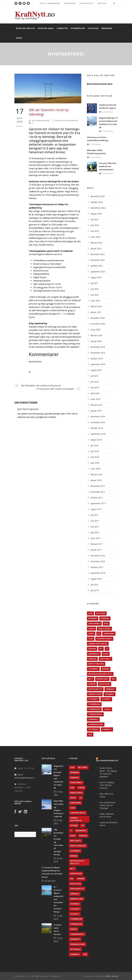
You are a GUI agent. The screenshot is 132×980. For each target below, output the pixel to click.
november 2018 (98, 422)
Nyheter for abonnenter (67, 121)
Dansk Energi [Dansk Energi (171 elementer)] (94, 623)
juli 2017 (94, 515)
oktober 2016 (97, 567)
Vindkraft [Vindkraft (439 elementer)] (107, 729)
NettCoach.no (112, 976)
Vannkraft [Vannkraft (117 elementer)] (93, 719)
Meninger (107, 28)
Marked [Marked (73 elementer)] (106, 669)
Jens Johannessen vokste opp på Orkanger (108, 805)
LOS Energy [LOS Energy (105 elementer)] (93, 669)
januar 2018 (96, 480)
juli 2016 (94, 585)
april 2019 (95, 393)
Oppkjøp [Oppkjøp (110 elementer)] (92, 684)
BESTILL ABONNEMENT (50, 3)
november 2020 (98, 324)
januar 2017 (96, 550)
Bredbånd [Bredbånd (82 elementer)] (93, 618)
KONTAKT (102, 3)
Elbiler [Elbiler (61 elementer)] (91, 629)
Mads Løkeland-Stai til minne (107, 815)
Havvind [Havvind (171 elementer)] (92, 649)
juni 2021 (95, 289)
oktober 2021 (97, 266)
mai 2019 (95, 388)
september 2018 (98, 434)
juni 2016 (95, 590)
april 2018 (95, 463)
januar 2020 (96, 341)
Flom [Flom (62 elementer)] (91, 639)
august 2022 (96, 214)
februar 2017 (96, 544)
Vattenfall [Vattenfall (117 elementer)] (93, 729)
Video (19, 38)
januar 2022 (96, 248)
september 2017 (98, 503)
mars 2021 (95, 301)
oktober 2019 (97, 359)
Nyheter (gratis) (25, 28)
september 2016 (98, 573)
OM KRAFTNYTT (87, 3)
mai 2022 (95, 231)
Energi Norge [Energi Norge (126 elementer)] (104, 629)
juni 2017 (95, 521)
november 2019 (98, 353)
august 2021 (96, 277)
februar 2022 (96, 243)
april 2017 (95, 532)
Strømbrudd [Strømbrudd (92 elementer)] (94, 704)
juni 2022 (95, 225)
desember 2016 (98, 556)
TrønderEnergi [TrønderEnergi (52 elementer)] (95, 714)
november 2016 (98, 561)
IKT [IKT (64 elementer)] (101, 649)
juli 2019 (94, 376)
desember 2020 (98, 318)
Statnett (71, 372)
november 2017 (98, 492)
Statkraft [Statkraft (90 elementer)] (93, 699)
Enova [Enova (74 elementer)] (91, 633)
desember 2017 (98, 486)
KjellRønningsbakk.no (107, 761)
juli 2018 (94, 445)
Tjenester (62, 28)
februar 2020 (96, 335)
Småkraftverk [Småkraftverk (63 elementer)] (95, 694)
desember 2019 (98, 347)
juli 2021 (94, 283)
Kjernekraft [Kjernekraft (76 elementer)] (94, 654)
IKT (37, 372)
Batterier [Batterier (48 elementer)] (101, 613)
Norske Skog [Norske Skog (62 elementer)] (102, 679)
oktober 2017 (97, 498)
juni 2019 (95, 382)
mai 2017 (95, 527)
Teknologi (35, 376)
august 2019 (96, 370)
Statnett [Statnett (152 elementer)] (106, 699)
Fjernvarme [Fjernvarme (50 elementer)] (109, 633)
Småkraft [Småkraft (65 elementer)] (110, 689)
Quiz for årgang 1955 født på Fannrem (107, 785)
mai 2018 (95, 457)
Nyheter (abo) (46, 28)
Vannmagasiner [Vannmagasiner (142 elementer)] (96, 724)
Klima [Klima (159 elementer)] (106, 654)
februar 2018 (96, 474)
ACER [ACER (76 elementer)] (90, 613)
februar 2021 (96, 306)
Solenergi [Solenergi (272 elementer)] (109, 694)
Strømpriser (78, 28)
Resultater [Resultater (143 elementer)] (105, 684)
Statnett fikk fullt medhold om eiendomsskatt (108, 166)
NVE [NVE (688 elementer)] (113, 679)
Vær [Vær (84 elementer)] (90, 734)
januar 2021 (96, 312)
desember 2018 (98, 416)
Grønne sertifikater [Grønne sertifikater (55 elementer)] (98, 644)
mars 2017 (95, 538)
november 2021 (98, 260)
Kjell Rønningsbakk (41, 121)
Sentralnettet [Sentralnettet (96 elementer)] (95, 689)
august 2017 (96, 509)
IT (45, 372)
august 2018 (96, 440)
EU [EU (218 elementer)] (99, 633)
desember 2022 (98, 196)
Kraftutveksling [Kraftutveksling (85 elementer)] (96, 664)
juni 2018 (95, 451)
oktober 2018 (97, 428)
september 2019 (98, 364)
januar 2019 (96, 411)
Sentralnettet (56, 372)
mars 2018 (95, 469)
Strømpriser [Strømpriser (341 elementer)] (94, 709)
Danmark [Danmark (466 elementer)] (105, 618)
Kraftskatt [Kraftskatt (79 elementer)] (105, 659)
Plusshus (93, 28)
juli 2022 (94, 219)
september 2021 (98, 272)
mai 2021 (95, 295)
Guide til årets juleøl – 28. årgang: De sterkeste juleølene (108, 772)
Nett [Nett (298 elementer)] (91, 679)
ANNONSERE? (70, 3)
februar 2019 (96, 405)
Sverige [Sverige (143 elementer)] (107, 709)
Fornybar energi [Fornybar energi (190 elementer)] (104, 639)
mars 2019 (95, 399)
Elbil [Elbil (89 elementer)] (106, 623)
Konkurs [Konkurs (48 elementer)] (92, 659)
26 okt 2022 (50, 881)
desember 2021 (98, 254)
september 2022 (98, 208)
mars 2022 (95, 237)
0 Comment (107, 112)
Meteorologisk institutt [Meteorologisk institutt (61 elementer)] (100, 674)
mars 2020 (95, 330)
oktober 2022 (97, 202)
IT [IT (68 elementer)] (107, 649)
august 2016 (96, 579)
